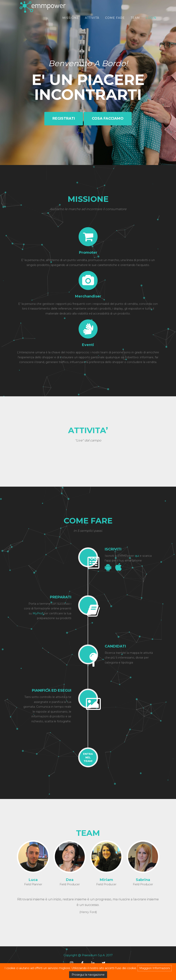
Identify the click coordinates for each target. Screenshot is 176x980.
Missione (71, 23)
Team (135, 23)
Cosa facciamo (108, 118)
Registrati (64, 118)
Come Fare (115, 23)
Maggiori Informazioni (155, 968)
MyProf (38, 613)
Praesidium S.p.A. (94, 955)
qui (137, 556)
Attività (92, 23)
